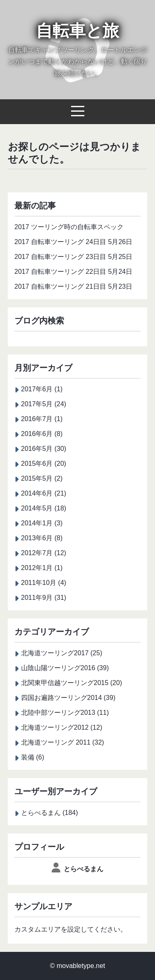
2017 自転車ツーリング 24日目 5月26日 (73, 242)
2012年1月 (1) (42, 568)
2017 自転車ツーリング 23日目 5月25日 (73, 257)
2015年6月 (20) (44, 464)
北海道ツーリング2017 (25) (62, 653)
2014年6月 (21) (44, 493)
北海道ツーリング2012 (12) (62, 727)
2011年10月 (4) (44, 583)
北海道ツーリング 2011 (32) (63, 742)
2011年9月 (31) (44, 598)
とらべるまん (83, 869)
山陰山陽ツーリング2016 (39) (65, 668)
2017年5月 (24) (44, 404)
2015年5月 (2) (42, 478)
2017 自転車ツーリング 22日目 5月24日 (73, 272)
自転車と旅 (77, 31)
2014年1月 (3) (42, 523)
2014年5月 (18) (44, 508)
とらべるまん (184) (50, 813)
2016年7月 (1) (42, 419)
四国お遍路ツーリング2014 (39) (68, 698)
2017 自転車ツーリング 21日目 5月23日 (73, 286)
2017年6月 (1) (42, 389)
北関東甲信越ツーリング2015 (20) (72, 683)
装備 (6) (33, 757)
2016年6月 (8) (42, 434)
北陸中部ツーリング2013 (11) (65, 713)
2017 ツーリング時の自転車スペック (69, 227)
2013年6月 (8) (42, 538)
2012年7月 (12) (44, 553)
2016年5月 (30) (44, 449)
